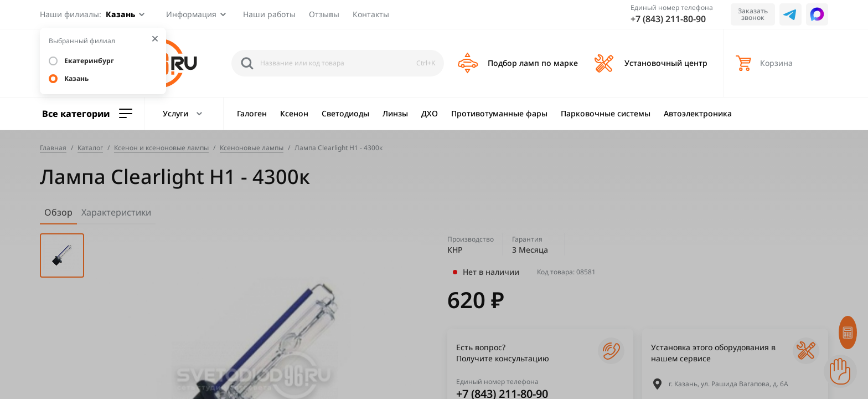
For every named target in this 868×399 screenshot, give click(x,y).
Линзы (395, 113)
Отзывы (324, 14)
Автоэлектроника (698, 113)
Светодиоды (345, 113)
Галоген (252, 113)
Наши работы (269, 14)
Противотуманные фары (499, 113)
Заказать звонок (753, 14)
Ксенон (294, 113)
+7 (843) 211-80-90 (668, 19)
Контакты (371, 14)
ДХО (430, 113)
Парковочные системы (606, 113)
